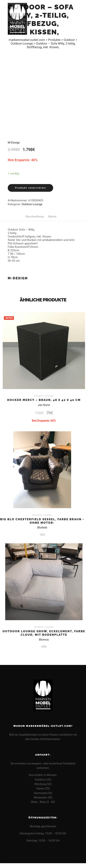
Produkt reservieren (31, 188)
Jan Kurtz (44, 405)
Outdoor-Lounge (32, 204)
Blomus (44, 640)
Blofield (42, 528)
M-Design (14, 143)
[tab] (35, 217)
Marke (52, 217)
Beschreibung (35, 217)
